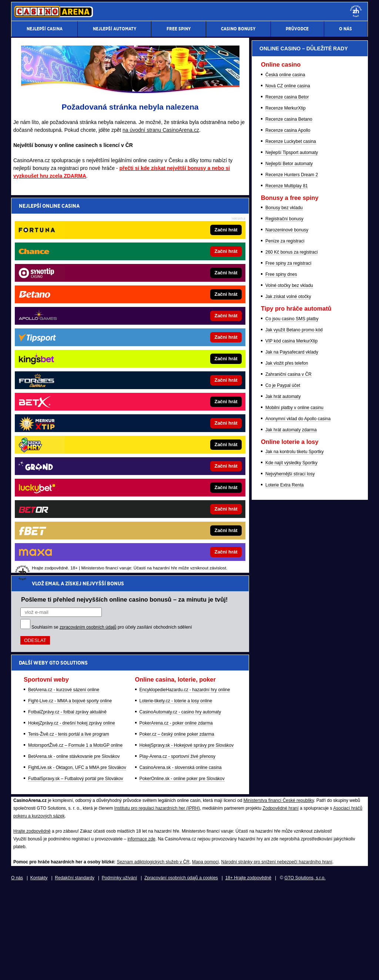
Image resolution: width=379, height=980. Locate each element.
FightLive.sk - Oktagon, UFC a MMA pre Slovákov (77, 390)
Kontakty (39, 968)
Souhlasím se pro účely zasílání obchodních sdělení (112, 250)
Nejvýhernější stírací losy (290, 859)
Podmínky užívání (119, 968)
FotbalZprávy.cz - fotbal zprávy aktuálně (67, 334)
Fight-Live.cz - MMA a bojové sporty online (70, 323)
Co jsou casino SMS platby (292, 703)
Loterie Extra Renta (284, 870)
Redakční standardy (75, 968)
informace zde (141, 929)
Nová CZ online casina (288, 471)
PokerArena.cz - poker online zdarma (176, 345)
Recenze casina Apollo (288, 515)
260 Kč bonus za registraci (291, 637)
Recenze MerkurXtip (286, 493)
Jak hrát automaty (283, 781)
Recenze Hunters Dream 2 (292, 559)
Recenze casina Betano (289, 504)
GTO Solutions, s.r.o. (305, 968)
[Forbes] (335, 220)
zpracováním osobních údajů (88, 250)
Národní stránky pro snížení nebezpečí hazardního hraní (277, 952)
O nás (17, 968)
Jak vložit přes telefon (287, 748)
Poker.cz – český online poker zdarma (177, 357)
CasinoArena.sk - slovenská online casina (181, 390)
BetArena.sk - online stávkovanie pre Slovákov (74, 379)
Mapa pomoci (205, 952)
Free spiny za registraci (288, 648)
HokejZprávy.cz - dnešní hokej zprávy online (72, 345)
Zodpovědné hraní (280, 899)
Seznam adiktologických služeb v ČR (153, 952)
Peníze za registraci (285, 626)
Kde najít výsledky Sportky (291, 847)
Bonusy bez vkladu (284, 592)
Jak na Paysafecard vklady (292, 737)
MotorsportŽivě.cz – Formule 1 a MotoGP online (75, 368)
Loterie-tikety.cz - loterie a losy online (176, 323)
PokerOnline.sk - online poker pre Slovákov (182, 401)
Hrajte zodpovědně (32, 922)
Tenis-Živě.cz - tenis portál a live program (69, 357)
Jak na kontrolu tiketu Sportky (294, 836)
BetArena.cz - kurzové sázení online (64, 312)
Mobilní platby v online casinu (294, 792)
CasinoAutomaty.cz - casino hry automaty (180, 334)
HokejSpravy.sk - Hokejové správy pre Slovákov (187, 368)
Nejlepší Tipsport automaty (292, 537)
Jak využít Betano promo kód (294, 715)
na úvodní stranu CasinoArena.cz (161, 130)
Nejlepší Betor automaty (289, 548)
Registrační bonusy (284, 603)
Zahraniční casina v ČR (289, 759)
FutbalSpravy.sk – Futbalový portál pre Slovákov (76, 401)
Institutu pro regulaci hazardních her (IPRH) (157, 899)
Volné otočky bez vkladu (289, 670)
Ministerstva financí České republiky (279, 891)
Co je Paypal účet (283, 770)
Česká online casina (285, 459)
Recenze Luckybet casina (291, 526)
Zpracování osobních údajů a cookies (181, 968)
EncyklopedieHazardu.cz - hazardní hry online (185, 312)
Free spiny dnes (281, 659)
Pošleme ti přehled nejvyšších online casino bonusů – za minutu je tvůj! (124, 222)
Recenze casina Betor (287, 482)
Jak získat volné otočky (288, 681)
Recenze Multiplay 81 (287, 571)
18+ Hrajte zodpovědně (248, 968)
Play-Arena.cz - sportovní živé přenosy (177, 379)
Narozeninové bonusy (287, 615)
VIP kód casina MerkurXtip (291, 726)
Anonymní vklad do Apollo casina (298, 803)
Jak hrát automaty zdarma (291, 815)
